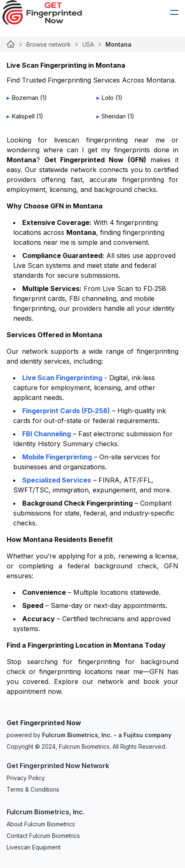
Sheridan (114, 116)
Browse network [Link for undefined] (49, 44)
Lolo (108, 98)
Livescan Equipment (34, 847)
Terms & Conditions (33, 789)
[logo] (48, 12)
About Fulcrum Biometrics (41, 824)
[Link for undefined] (11, 45)
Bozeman (25, 98)
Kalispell (23, 116)
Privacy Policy (26, 778)
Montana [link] (118, 44)
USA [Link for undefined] (88, 44)
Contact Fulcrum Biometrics (43, 836)
